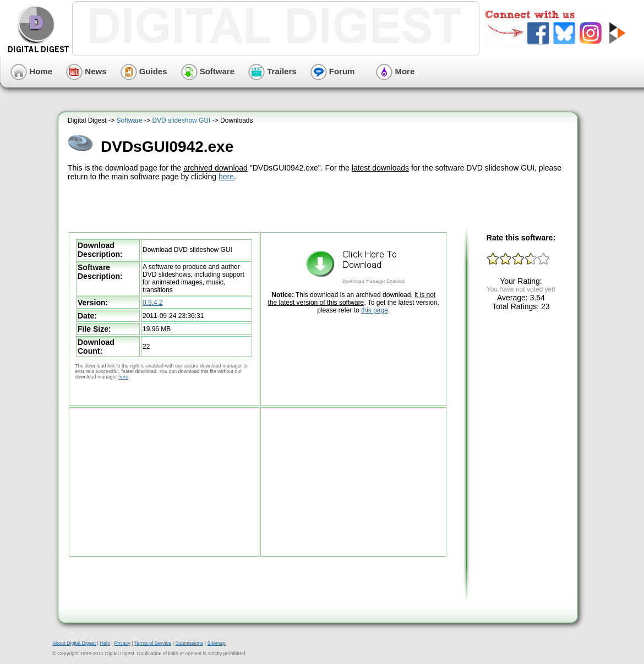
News (86, 71)
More (395, 71)
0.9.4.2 (153, 303)
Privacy (122, 643)
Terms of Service (153, 643)
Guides (144, 71)
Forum (333, 71)
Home (31, 71)
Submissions (189, 643)
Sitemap (217, 643)
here (226, 177)
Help (105, 643)
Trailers (272, 71)
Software (208, 71)
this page (375, 310)
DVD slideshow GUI (181, 120)
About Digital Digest (74, 643)
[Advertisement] (319, 205)
